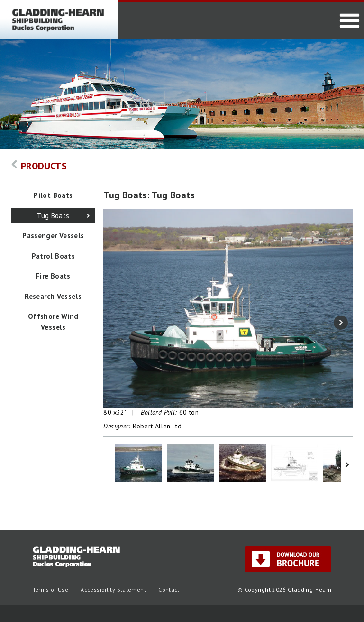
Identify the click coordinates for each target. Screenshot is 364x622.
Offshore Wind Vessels (53, 322)
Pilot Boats (53, 195)
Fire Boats (53, 276)
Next (341, 323)
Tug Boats (53, 216)
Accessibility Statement (113, 590)
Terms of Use (51, 590)
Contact (169, 590)
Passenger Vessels (53, 236)
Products (39, 166)
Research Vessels (53, 296)
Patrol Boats (54, 256)
